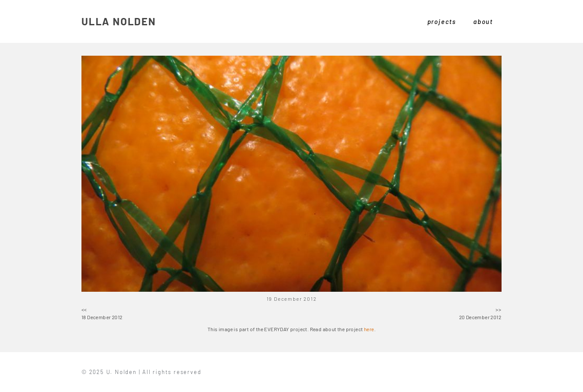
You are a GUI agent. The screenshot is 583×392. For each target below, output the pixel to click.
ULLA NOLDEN (119, 21)
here (369, 329)
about (483, 21)
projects (442, 21)
